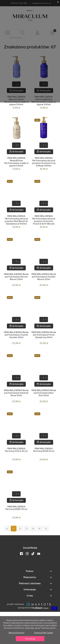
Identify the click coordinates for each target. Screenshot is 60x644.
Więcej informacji (16, 633)
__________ (16, 36)
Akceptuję (30, 639)
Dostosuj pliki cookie (44, 633)
